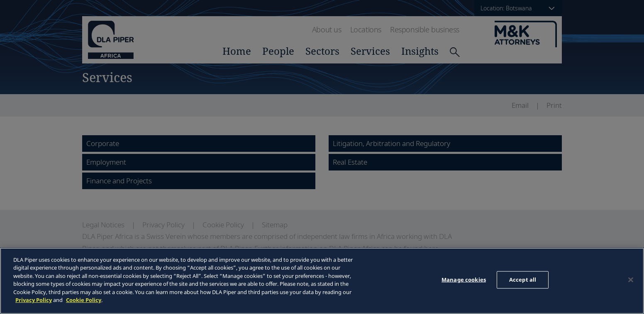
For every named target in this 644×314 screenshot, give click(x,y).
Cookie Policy (84, 300)
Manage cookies (464, 280)
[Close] (631, 280)
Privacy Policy (34, 300)
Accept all (523, 280)
